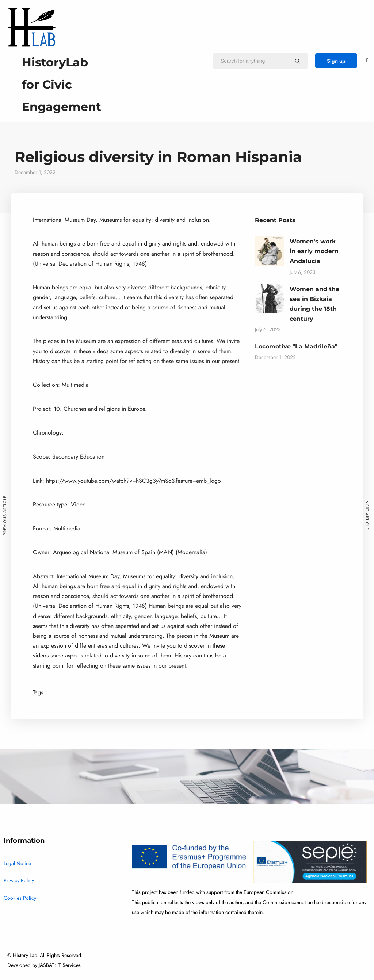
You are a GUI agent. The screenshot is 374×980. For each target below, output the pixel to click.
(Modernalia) (191, 552)
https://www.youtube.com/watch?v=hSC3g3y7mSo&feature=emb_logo (133, 481)
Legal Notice (17, 863)
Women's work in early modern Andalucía (314, 251)
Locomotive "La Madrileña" (296, 346)
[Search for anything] (298, 61)
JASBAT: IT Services (60, 965)
